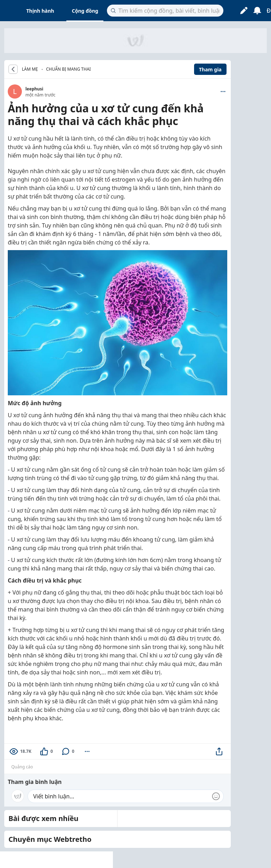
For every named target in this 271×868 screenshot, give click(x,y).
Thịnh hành (40, 11)
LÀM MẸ (30, 69)
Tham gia (210, 69)
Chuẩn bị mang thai (69, 69)
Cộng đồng (85, 11)
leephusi (34, 89)
